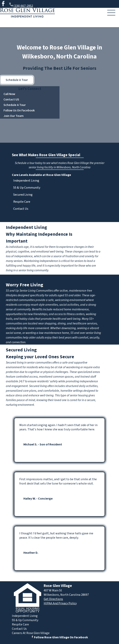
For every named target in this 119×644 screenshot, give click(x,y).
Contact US (11, 99)
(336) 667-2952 (21, 5)
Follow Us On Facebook (19, 110)
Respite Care (22, 202)
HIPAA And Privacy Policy (60, 603)
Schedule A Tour (17, 80)
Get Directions (53, 599)
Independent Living (26, 181)
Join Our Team (14, 116)
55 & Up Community (27, 188)
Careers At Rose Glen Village (31, 633)
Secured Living (23, 195)
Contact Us (21, 209)
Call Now (9, 94)
